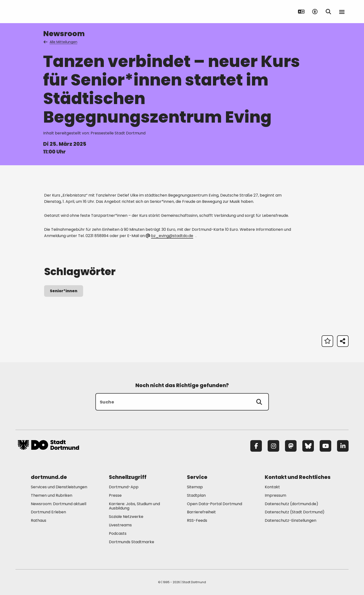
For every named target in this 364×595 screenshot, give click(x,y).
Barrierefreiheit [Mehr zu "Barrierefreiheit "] (201, 512)
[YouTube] (325, 446)
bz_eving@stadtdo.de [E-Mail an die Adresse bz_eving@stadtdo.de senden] (170, 236)
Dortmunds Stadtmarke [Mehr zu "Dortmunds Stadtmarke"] (132, 542)
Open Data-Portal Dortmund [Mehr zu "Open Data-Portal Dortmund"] (215, 504)
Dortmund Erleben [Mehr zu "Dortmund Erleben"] (48, 512)
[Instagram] (273, 446)
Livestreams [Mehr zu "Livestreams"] (120, 525)
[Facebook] (256, 446)
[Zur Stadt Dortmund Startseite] (48, 12)
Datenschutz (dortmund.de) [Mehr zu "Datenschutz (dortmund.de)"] (291, 504)
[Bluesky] (308, 446)
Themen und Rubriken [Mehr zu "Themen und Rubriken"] (52, 495)
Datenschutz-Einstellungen (291, 521)
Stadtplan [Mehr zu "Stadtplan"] (196, 495)
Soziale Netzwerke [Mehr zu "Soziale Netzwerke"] (126, 517)
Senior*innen (64, 291)
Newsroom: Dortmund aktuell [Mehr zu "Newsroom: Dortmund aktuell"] (59, 504)
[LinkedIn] (343, 446)
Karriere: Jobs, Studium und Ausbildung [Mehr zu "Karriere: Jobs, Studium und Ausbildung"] (134, 506)
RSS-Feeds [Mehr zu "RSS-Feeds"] (197, 520)
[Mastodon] (291, 446)
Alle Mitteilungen (61, 42)
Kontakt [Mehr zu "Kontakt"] (272, 487)
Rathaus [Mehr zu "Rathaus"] (39, 520)
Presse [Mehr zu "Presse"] (115, 495)
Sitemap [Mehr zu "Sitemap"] (195, 487)
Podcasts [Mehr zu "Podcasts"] (118, 533)
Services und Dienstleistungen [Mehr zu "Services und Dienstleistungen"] (59, 487)
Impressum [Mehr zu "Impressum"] (275, 495)
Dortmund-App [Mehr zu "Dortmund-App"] (124, 487)
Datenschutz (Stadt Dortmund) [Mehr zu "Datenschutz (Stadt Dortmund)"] (295, 512)
